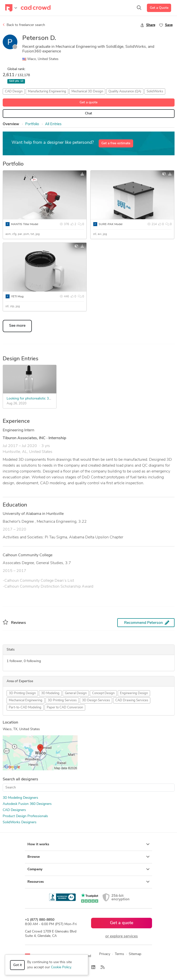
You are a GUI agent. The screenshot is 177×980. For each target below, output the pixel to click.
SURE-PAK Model (111, 224)
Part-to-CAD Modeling (25, 708)
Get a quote (88, 103)
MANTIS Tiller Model (25, 224)
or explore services (122, 936)
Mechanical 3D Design (87, 91)
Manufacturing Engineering (47, 91)
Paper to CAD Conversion (65, 708)
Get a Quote (159, 8)
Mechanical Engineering (26, 700)
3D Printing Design (22, 693)
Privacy (105, 954)
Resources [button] (88, 882)
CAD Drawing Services (132, 700)
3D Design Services (96, 700)
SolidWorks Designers (20, 822)
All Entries (53, 124)
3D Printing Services (62, 700)
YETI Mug (17, 297)
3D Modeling (50, 693)
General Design (76, 693)
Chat (88, 114)
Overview (11, 124)
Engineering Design (134, 693)
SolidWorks (155, 91)
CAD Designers (14, 810)
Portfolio (32, 124)
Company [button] (88, 869)
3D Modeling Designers (20, 798)
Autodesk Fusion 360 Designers (27, 804)
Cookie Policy (61, 967)
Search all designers (20, 779)
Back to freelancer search (24, 25)
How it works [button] (88, 844)
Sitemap (135, 954)
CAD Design (14, 91)
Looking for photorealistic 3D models (35, 399)
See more (17, 326)
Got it (18, 965)
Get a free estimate (116, 143)
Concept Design (103, 693)
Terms (119, 954)
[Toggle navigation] (11, 8)
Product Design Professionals (25, 816)
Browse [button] (88, 857)
